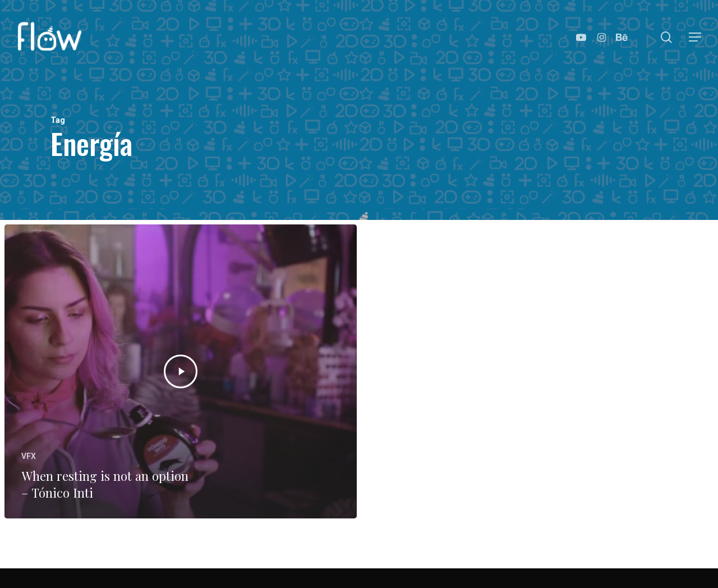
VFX (29, 456)
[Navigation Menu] (696, 37)
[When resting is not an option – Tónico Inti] (181, 371)
